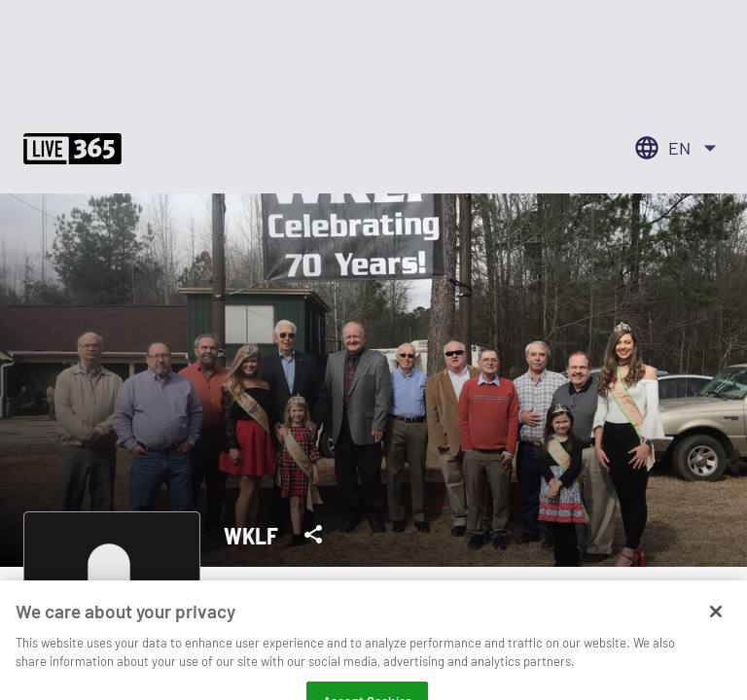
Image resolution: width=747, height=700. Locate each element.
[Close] (716, 623)
